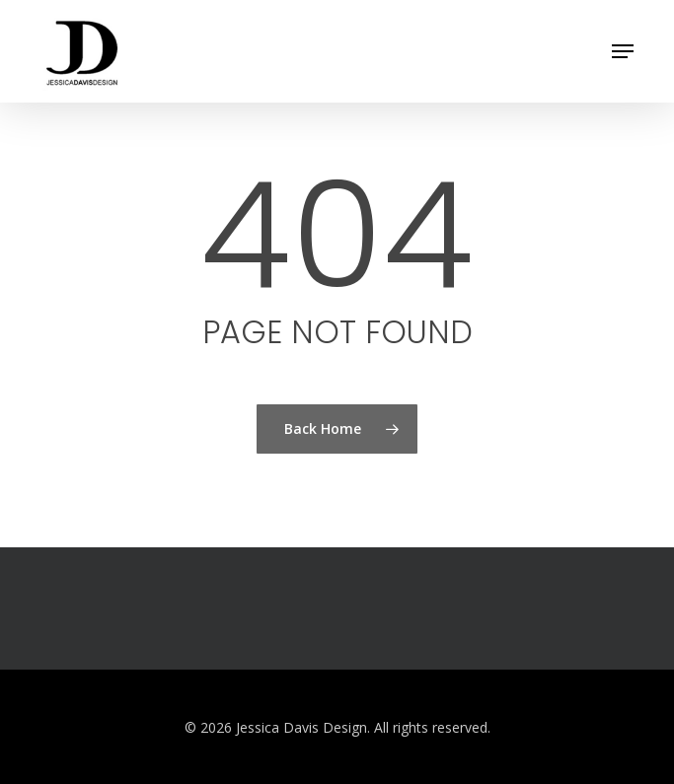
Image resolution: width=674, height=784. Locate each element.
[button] (623, 51)
